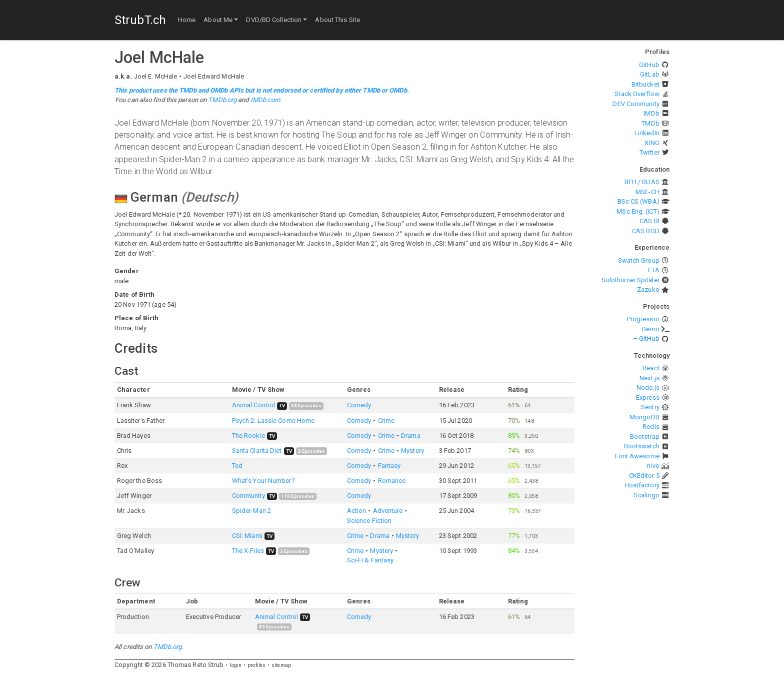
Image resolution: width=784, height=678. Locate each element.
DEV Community (636, 104)
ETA (653, 270)
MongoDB (644, 417)
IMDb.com (265, 100)
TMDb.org (222, 100)
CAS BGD (646, 231)
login (236, 665)
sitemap (281, 665)
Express (648, 398)
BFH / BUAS (642, 182)
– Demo (647, 329)
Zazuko (648, 289)
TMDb (650, 123)
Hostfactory (642, 485)
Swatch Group (639, 260)
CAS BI (649, 221)
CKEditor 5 (644, 476)
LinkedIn (647, 133)
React (651, 368)
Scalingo (646, 495)
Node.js (648, 388)
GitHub (649, 65)
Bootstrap (645, 437)
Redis (651, 427)
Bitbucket (645, 84)
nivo (653, 466)
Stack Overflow (637, 94)
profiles (256, 665)
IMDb (651, 113)
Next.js (649, 378)
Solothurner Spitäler (630, 280)
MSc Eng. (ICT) (638, 211)
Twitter (649, 152)
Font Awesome (637, 456)
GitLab (650, 74)
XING (652, 143)
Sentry (650, 407)
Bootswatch (642, 446)
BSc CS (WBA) (638, 201)
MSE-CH (647, 192)
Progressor (643, 319)
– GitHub (646, 338)
